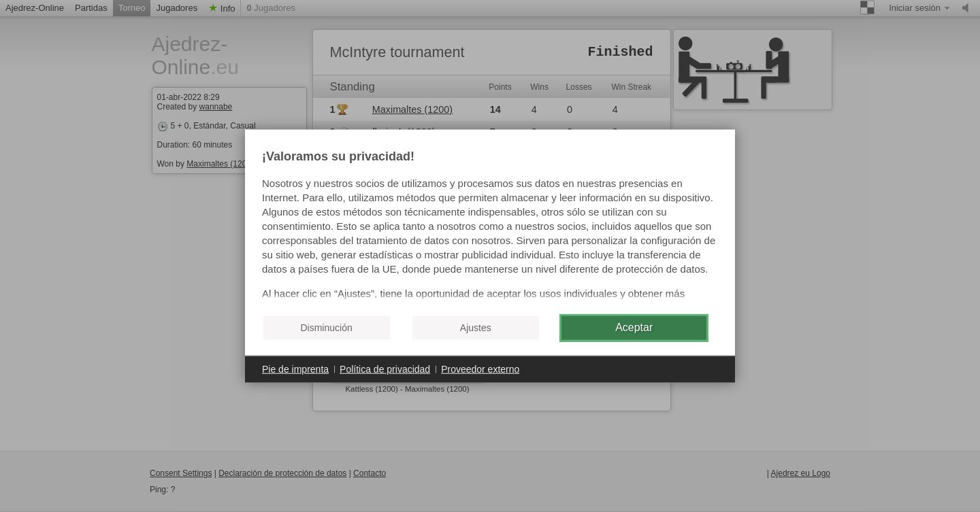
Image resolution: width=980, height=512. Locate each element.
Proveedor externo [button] (480, 369)
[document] (490, 226)
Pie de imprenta (295, 369)
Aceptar (634, 327)
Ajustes (476, 328)
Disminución (326, 328)
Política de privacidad (385, 369)
